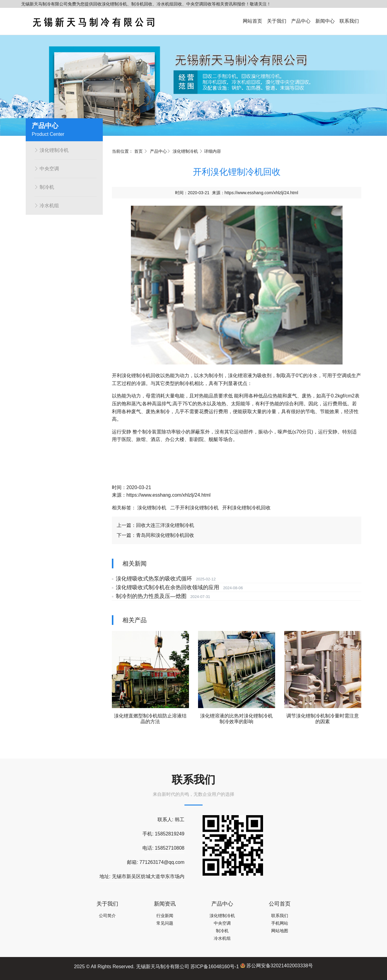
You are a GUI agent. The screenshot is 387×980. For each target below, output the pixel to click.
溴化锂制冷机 (51, 150)
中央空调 (47, 169)
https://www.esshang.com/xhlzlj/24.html (262, 193)
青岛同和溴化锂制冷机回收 (165, 535)
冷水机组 (47, 206)
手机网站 (280, 923)
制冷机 (44, 187)
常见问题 (165, 923)
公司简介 (107, 916)
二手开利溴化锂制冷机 (194, 508)
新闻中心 (325, 21)
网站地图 (280, 931)
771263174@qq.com (162, 862)
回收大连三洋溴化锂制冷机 (165, 525)
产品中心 (301, 21)
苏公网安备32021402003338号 (277, 966)
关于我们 (277, 21)
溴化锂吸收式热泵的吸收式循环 (153, 579)
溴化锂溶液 (240, 376)
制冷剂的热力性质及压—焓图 (150, 596)
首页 (138, 151)
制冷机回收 (148, 376)
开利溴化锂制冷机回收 (246, 508)
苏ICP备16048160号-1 (215, 966)
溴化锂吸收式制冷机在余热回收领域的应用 (166, 587)
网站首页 (252, 21)
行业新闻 (165, 916)
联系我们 (349, 21)
